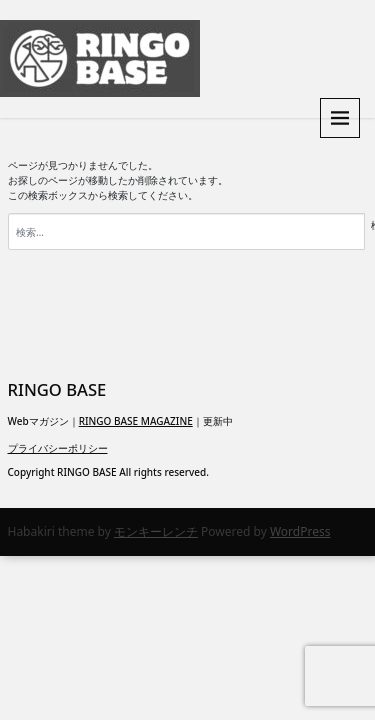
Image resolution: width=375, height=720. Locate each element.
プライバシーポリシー (58, 448)
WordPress (300, 531)
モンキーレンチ (156, 531)
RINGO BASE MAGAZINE (136, 421)
